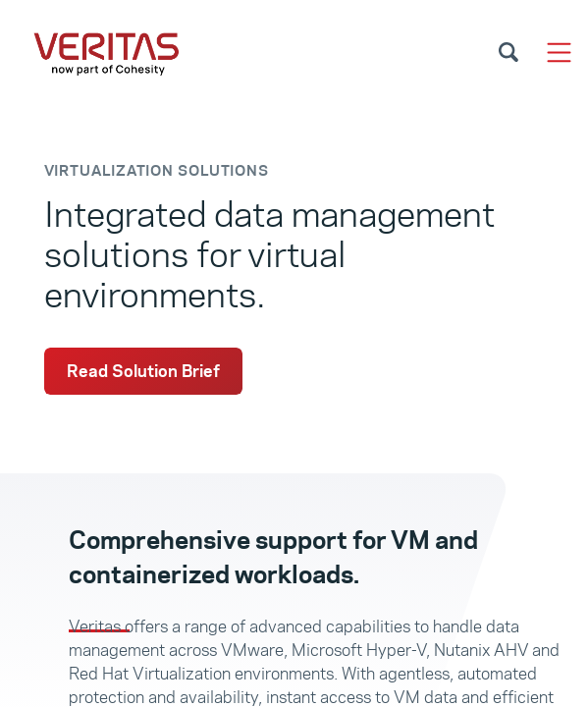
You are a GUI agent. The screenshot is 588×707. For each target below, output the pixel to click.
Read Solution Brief (143, 371)
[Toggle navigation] (559, 53)
